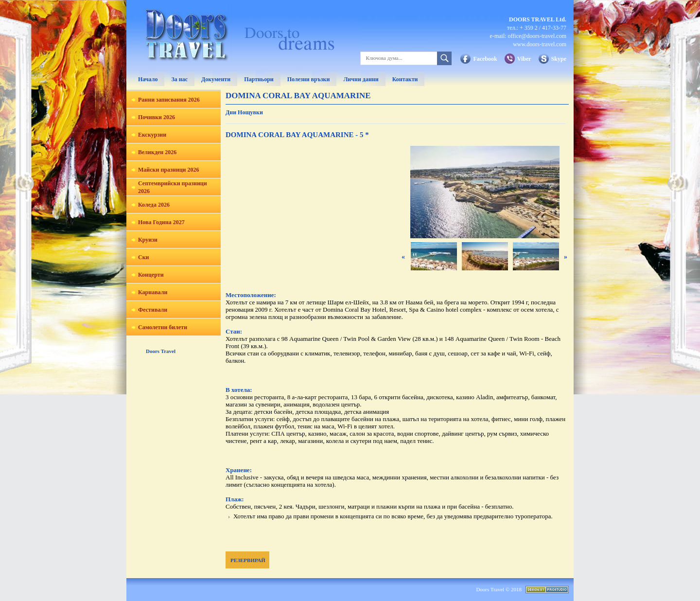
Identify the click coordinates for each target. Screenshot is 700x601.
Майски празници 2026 (168, 170)
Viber (524, 59)
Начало (148, 79)
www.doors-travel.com (540, 44)
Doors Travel (161, 351)
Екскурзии (152, 135)
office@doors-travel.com (537, 36)
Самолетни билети (163, 327)
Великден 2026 (157, 152)
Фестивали (153, 310)
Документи (216, 79)
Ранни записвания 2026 (169, 100)
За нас (179, 79)
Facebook (485, 59)
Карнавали (153, 292)
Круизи (148, 240)
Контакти (405, 79)
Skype (559, 59)
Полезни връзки (309, 79)
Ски (144, 257)
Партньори (259, 79)
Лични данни (361, 79)
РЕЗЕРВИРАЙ (248, 560)
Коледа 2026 (154, 205)
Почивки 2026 (157, 117)
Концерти (151, 275)
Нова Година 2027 (161, 222)
